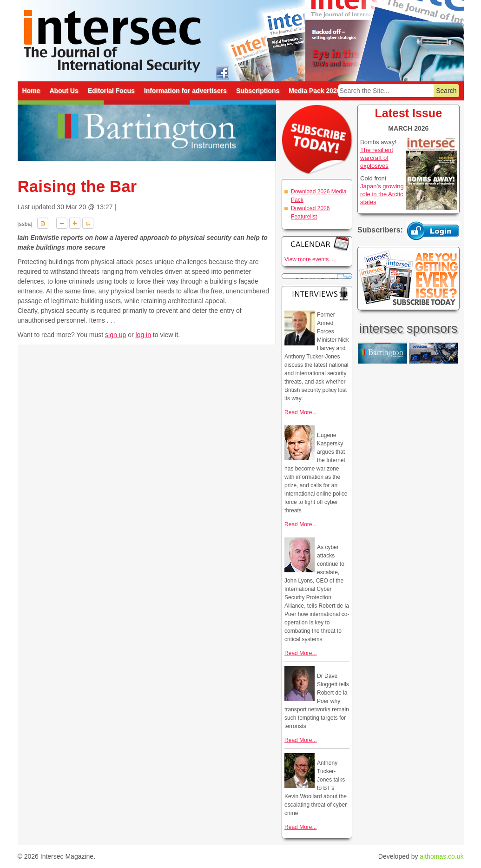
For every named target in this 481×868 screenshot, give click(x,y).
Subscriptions (258, 91)
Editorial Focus (111, 91)
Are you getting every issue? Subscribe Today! (408, 278)
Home (31, 91)
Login (433, 231)
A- (62, 223)
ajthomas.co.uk (441, 856)
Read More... (300, 412)
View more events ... (310, 259)
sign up (115, 335)
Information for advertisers (185, 91)
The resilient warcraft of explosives (377, 158)
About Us (64, 91)
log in (143, 335)
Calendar (317, 243)
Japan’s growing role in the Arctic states (382, 194)
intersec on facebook (223, 72)
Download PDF (43, 223)
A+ (75, 223)
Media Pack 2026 (314, 91)
